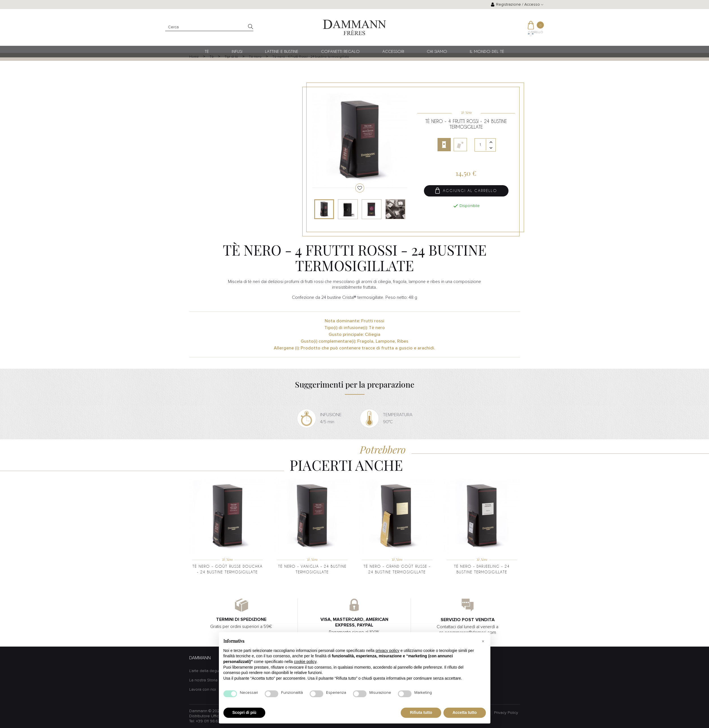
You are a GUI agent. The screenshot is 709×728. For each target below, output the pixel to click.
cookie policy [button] (305, 662)
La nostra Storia (203, 680)
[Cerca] (209, 27)
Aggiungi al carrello (466, 191)
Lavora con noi (203, 690)
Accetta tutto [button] (465, 712)
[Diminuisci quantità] (491, 148)
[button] (483, 641)
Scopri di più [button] (244, 712)
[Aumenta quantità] (491, 143)
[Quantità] (485, 145)
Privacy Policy (506, 713)
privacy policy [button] (387, 651)
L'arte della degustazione (212, 671)
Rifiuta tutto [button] (421, 712)
